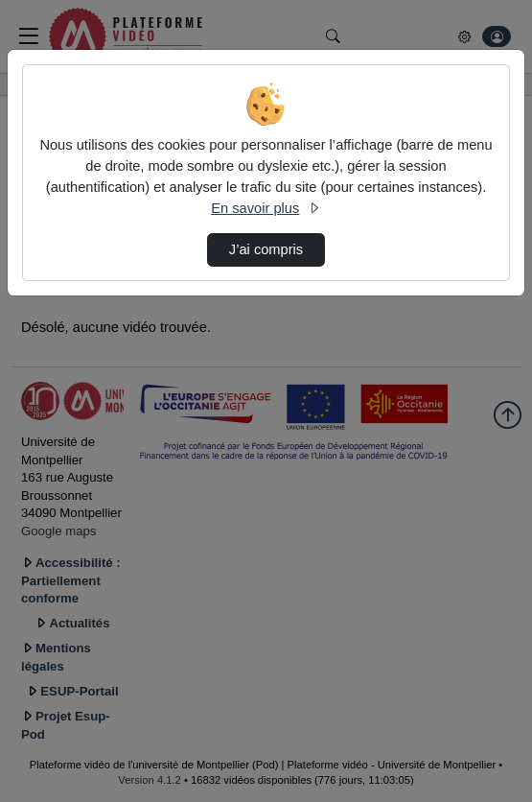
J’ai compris (266, 249)
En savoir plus (266, 208)
